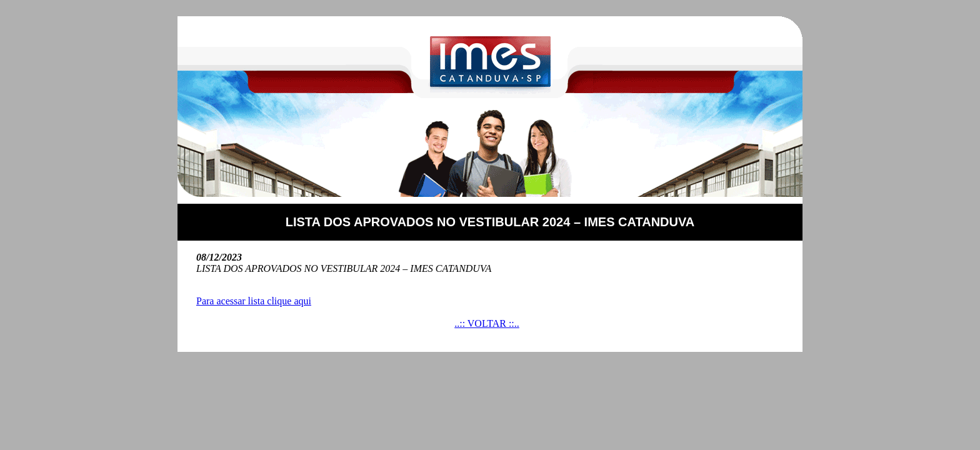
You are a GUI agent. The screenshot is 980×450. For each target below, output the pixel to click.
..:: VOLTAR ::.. (487, 323)
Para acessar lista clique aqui (254, 301)
